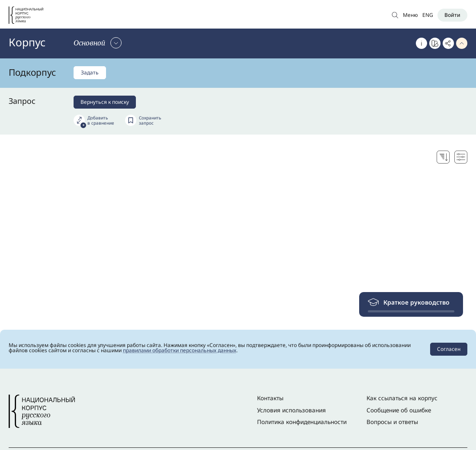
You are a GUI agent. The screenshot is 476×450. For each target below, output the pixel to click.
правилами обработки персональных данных (180, 350)
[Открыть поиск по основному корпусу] (395, 15)
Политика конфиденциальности (302, 422)
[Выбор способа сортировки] (443, 157)
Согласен (449, 349)
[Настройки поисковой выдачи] (461, 157)
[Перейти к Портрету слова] (435, 43)
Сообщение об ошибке (399, 410)
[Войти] (452, 15)
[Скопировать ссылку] (448, 43)
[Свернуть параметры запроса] (462, 43)
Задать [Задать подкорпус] (90, 72)
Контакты (270, 398)
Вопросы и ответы (392, 422)
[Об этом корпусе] (421, 43)
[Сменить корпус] (98, 43)
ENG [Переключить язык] (428, 15)
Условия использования (291, 410)
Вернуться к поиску (105, 102)
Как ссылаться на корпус (402, 398)
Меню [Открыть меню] (410, 15)
